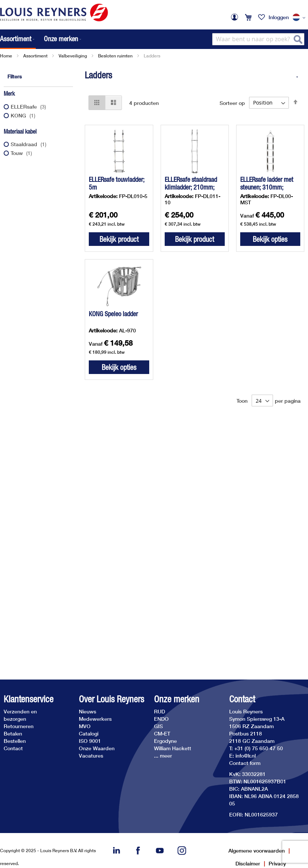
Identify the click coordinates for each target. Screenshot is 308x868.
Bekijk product (119, 239)
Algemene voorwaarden (257, 851)
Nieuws (87, 711)
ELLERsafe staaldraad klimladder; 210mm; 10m (191, 187)
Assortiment (35, 56)
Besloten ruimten (115, 56)
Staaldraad (29, 144)
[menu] (41, 39)
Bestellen (15, 741)
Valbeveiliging (73, 56)
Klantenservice (29, 699)
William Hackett (173, 748)
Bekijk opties (270, 239)
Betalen (13, 733)
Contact (13, 748)
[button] (300, 18)
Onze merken (177, 699)
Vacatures (91, 756)
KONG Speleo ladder (113, 314)
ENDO (161, 719)
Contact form (245, 763)
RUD (160, 711)
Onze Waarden (97, 748)
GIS (158, 726)
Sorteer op (232, 103)
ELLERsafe (29, 107)
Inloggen (279, 17)
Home (6, 56)
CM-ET (162, 733)
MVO (85, 726)
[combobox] (258, 39)
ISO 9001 (90, 741)
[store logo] (54, 13)
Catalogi (89, 733)
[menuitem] (18, 39)
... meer (163, 756)
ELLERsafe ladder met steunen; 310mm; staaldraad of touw (267, 187)
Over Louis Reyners (111, 699)
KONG (24, 115)
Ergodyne (165, 741)
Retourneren (19, 726)
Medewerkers (95, 719)
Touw (22, 153)
